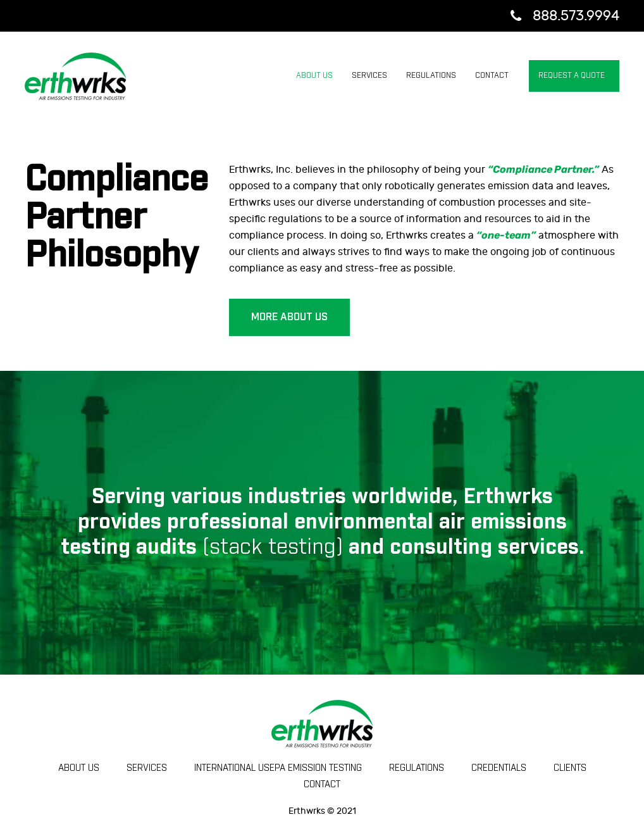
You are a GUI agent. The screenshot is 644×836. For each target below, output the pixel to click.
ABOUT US (79, 768)
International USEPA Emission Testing (278, 768)
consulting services (484, 548)
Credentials (499, 768)
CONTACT (322, 785)
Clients (570, 768)
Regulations (417, 768)
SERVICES (147, 768)
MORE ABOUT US (289, 317)
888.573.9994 (576, 16)
